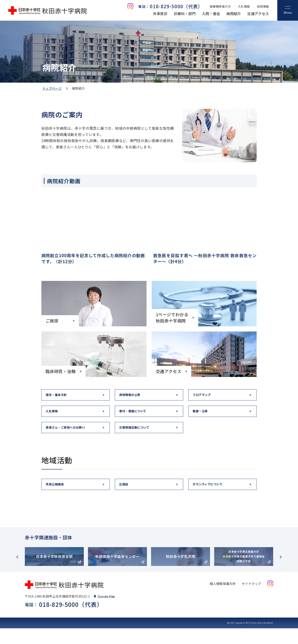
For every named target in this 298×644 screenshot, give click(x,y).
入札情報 (244, 6)
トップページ (52, 88)
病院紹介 (234, 14)
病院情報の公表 (133, 397)
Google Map (106, 612)
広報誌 (126, 498)
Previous (17, 573)
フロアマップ (205, 397)
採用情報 (263, 6)
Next (281, 573)
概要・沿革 (203, 417)
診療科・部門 (185, 14)
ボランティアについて (212, 498)
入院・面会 (211, 14)
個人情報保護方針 (223, 599)
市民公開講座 (58, 498)
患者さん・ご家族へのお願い (71, 437)
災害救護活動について (138, 437)
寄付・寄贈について (137, 417)
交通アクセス (258, 14)
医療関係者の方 (220, 6)
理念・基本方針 (60, 397)
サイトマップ (251, 599)
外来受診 (160, 14)
